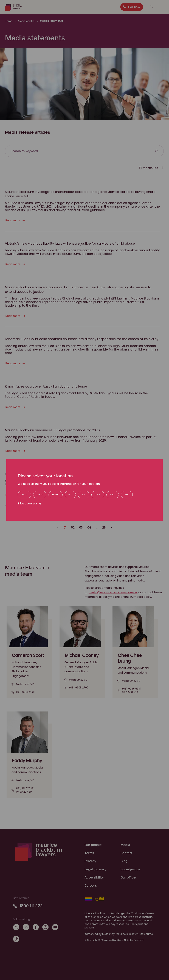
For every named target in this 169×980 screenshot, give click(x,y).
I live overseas (28, 503)
